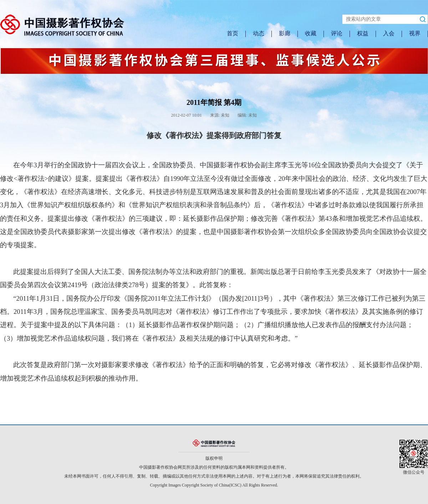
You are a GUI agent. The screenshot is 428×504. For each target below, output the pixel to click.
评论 (337, 33)
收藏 (311, 33)
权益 (363, 33)
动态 (259, 33)
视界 (415, 33)
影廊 (285, 33)
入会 (389, 33)
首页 (233, 33)
